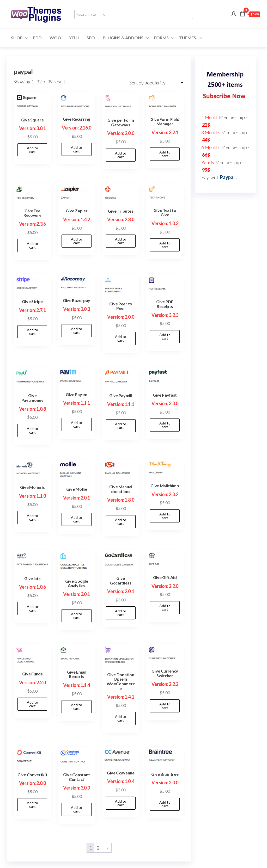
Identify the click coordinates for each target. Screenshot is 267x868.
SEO (91, 38)
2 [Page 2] (98, 848)
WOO (55, 38)
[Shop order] (156, 83)
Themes (188, 38)
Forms (161, 38)
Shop (17, 38)
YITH (74, 38)
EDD (37, 38)
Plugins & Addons (123, 38)
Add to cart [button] (32, 150)
